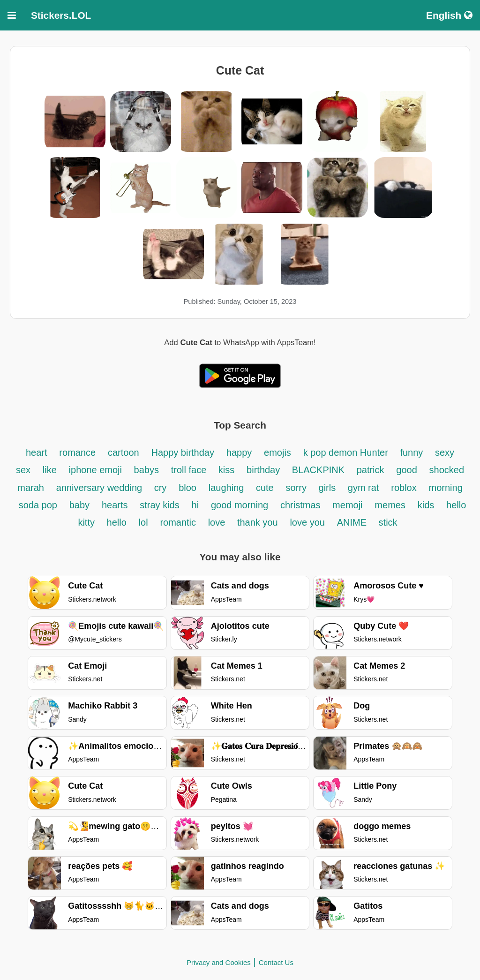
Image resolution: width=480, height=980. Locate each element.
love (218, 522)
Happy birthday (183, 452)
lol (143, 522)
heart (37, 452)
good (407, 470)
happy (239, 452)
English (449, 15)
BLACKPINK (320, 470)
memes (390, 505)
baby (79, 505)
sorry (298, 488)
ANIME (353, 522)
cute (265, 488)
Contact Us (276, 962)
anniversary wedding (101, 488)
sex (23, 470)
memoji (347, 505)
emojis (277, 452)
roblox (404, 488)
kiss (226, 470)
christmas (302, 505)
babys (146, 470)
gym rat (364, 488)
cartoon (124, 452)
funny (412, 452)
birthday (265, 470)
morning (446, 488)
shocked (447, 470)
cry (161, 488)
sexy (445, 452)
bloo (187, 488)
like (50, 470)
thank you (258, 522)
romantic (179, 522)
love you (307, 522)
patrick (371, 470)
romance (77, 452)
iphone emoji (97, 470)
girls (329, 488)
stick (388, 522)
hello (117, 522)
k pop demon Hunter (347, 452)
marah (31, 488)
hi (195, 505)
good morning (240, 505)
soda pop (38, 505)
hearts (115, 505)
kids (426, 505)
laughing (228, 488)
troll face (190, 470)
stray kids (159, 505)
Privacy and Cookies (219, 962)
